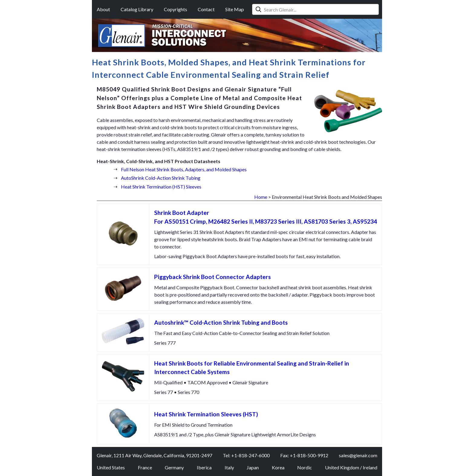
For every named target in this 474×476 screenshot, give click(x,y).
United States (111, 467)
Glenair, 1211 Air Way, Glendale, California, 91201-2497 (154, 455)
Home (261, 197)
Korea (278, 467)
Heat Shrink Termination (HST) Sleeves (161, 187)
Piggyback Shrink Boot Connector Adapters (213, 277)
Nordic (305, 467)
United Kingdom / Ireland (351, 467)
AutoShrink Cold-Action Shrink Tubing (161, 178)
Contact (206, 9)
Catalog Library (137, 9)
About (103, 9)
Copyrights (175, 9)
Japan (253, 467)
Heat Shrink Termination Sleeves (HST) (206, 414)
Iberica (204, 467)
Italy (229, 467)
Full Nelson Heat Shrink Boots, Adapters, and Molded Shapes (184, 169)
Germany (174, 467)
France (145, 467)
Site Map (235, 9)
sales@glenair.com (358, 455)
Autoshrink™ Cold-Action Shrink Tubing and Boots (221, 322)
